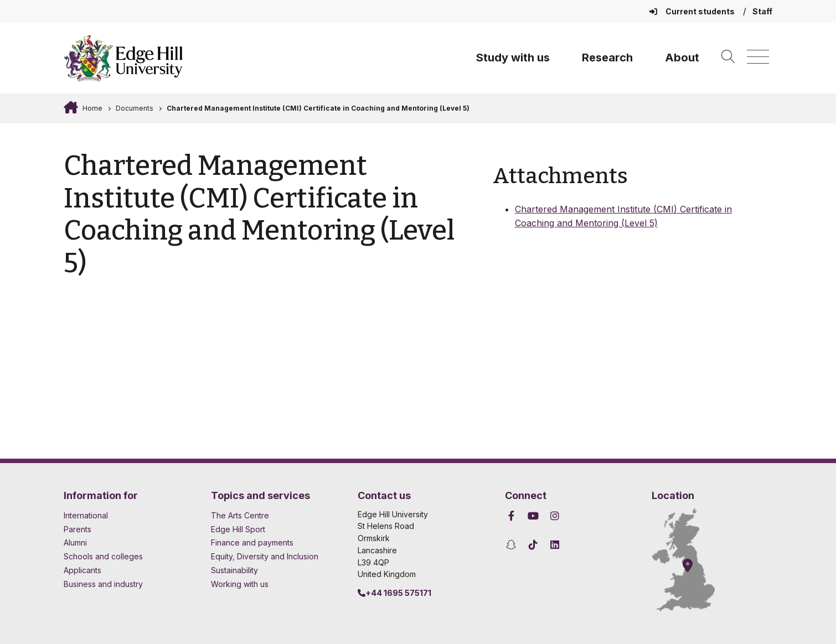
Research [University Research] (607, 58)
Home (92, 108)
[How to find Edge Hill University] (693, 560)
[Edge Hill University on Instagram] (555, 516)
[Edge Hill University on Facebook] (513, 516)
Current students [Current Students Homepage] (693, 11)
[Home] (123, 58)
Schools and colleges (103, 556)
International (86, 515)
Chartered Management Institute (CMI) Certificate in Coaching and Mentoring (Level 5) (318, 108)
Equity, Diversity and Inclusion (265, 556)
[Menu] (758, 57)
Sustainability (234, 570)
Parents (78, 529)
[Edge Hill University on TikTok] (533, 545)
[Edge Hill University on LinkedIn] (555, 545)
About (682, 58)
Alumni (75, 542)
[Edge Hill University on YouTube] (533, 516)
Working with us (240, 584)
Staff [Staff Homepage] (762, 11)
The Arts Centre (240, 515)
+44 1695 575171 (394, 593)
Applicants (82, 570)
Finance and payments (252, 542)
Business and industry (103, 584)
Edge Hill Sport (238, 529)
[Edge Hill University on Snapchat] (513, 545)
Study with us (513, 58)
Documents (135, 108)
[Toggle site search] (728, 57)
